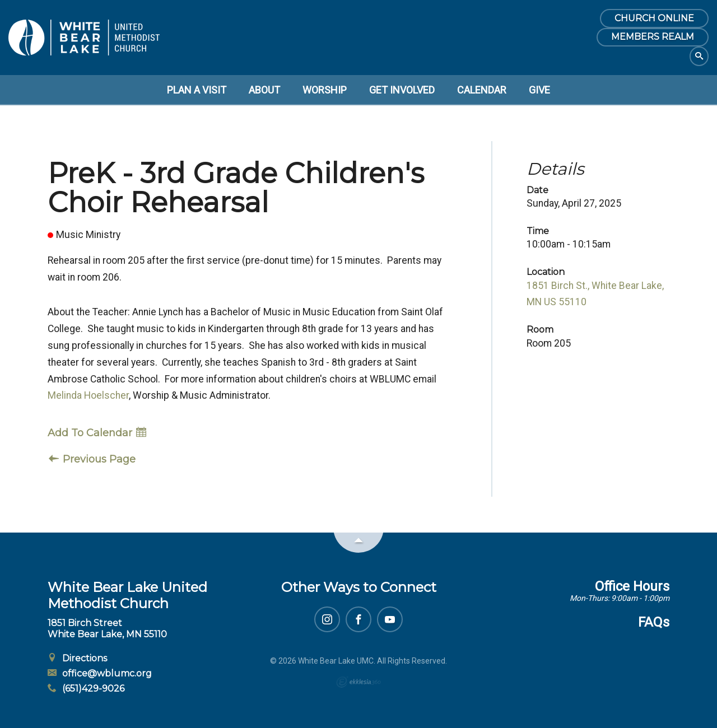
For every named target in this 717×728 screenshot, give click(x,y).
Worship (325, 90)
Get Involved (402, 90)
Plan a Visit (197, 90)
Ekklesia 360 (358, 682)
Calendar (482, 90)
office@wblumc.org (100, 673)
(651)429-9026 (86, 689)
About (264, 90)
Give (539, 90)
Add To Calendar (97, 433)
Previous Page (92, 459)
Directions (77, 658)
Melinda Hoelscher (88, 395)
